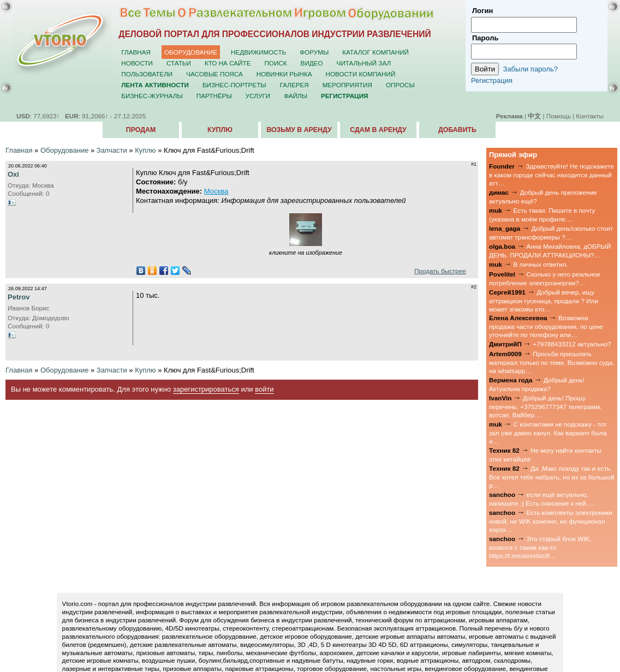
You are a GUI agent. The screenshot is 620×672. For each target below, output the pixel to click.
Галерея (294, 85)
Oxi (13, 174)
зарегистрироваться (206, 389)
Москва (216, 191)
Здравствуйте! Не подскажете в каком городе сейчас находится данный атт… (552, 175)
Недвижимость (258, 52)
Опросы (400, 85)
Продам (141, 130)
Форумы (314, 52)
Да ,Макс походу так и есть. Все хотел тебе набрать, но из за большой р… (552, 477)
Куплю (220, 130)
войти (264, 389)
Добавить (457, 130)
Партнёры (214, 96)
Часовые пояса (214, 74)
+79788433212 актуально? (572, 344)
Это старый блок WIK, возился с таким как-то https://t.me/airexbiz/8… (540, 547)
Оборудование (191, 52)
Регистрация (492, 80)
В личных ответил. (541, 264)
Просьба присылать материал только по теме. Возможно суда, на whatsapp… (552, 362)
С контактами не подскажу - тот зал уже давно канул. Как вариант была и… (548, 433)
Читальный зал (364, 63)
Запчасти (112, 150)
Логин (482, 11)
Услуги (258, 96)
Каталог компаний (375, 52)
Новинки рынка (284, 74)
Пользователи (147, 74)
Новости (137, 63)
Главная (136, 52)
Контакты (590, 116)
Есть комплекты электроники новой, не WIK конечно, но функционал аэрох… (551, 521)
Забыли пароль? (530, 69)
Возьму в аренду (299, 130)
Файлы (296, 96)
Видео (312, 63)
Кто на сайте (228, 63)
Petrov (19, 297)
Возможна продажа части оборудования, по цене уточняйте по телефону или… (546, 326)
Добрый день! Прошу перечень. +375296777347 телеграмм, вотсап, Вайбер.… (545, 406)
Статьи (179, 63)
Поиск (275, 63)
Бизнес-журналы (152, 96)
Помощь (559, 116)
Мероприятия (347, 85)
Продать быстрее (440, 271)
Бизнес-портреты (234, 85)
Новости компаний (361, 74)
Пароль (485, 38)
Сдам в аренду (378, 130)
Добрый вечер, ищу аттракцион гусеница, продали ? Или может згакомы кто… (544, 301)
